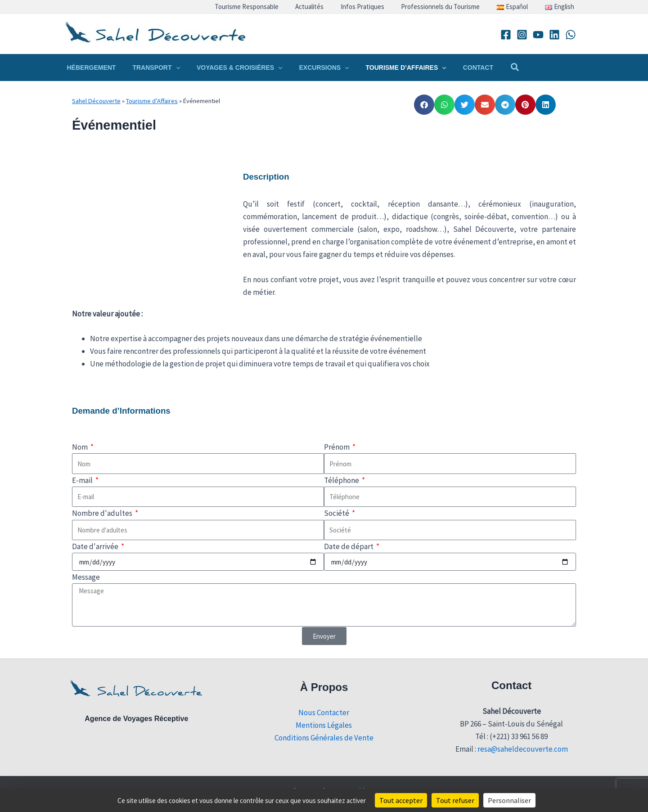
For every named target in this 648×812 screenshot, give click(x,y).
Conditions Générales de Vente (324, 738)
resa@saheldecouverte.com (523, 749)
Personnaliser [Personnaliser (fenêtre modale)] (509, 800)
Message (86, 577)
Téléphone (342, 480)
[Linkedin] (554, 35)
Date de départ (349, 546)
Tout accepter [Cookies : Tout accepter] (401, 800)
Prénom (337, 447)
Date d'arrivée (96, 546)
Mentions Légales (324, 725)
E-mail (83, 480)
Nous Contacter (324, 713)
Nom (81, 447)
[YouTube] (538, 35)
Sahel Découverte (96, 101)
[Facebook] (506, 35)
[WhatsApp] (571, 35)
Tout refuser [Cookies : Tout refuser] (455, 800)
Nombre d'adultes (103, 513)
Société (337, 513)
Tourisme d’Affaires (152, 101)
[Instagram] (522, 35)
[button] (170, 68)
